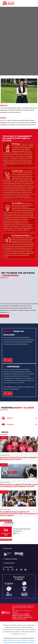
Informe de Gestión (10, 643)
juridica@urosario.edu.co (20, 634)
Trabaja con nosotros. (8, 554)
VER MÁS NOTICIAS (6, 520)
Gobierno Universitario (9, 640)
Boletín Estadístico (22, 643)
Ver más (8, 360)
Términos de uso (18, 614)
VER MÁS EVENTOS (6, 540)
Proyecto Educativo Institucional (26, 640)
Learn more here (5, 316)
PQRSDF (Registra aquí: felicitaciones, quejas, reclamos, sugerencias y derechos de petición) (22, 617)
